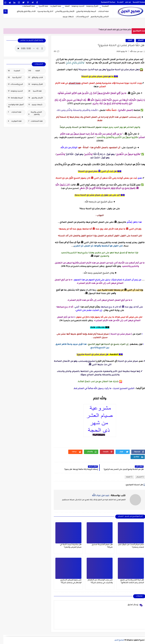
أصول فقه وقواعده (12, 106)
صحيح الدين (116, 640)
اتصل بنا (117, 2)
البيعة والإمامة (12, 98)
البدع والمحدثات (79, 17)
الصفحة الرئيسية (136, 2)
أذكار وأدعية (11, 78)
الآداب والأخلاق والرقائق (23, 12)
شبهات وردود (65, 17)
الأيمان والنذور (32, 98)
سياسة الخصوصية (105, 2)
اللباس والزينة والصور (96, 17)
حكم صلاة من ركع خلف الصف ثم (114, 30)
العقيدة (102, 6)
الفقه (64, 6)
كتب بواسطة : (105, 496)
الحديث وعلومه (74, 6)
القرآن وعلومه (89, 6)
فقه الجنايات (100, 12)
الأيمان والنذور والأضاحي (61, 12)
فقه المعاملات (25, 6)
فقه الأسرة (40, 6)
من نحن (125, 2)
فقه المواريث (52, 6)
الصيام (137, 40)
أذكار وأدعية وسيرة (42, 12)
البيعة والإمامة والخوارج (83, 12)
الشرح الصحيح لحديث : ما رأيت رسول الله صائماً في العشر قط (101, 389)
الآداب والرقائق (32, 78)
